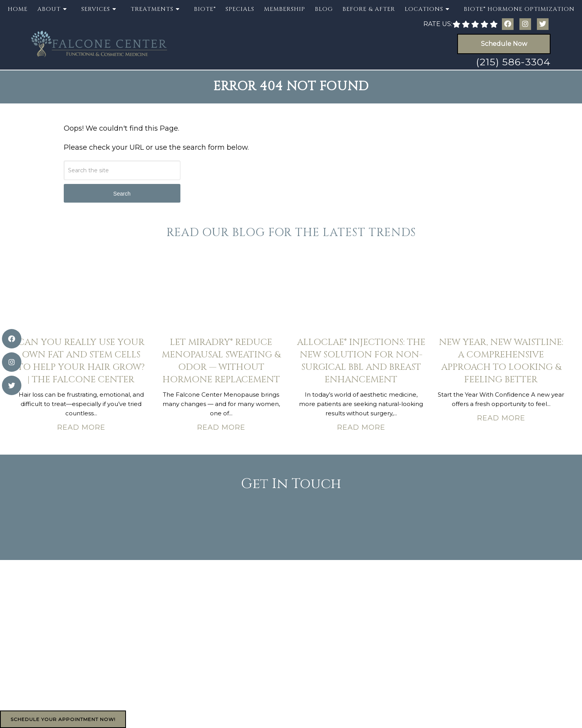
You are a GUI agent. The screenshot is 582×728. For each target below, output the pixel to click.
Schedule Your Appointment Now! (63, 719)
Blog (324, 9)
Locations (424, 9)
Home (18, 9)
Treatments (152, 9)
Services (96, 9)
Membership (285, 9)
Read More (81, 427)
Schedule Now (504, 44)
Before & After (369, 9)
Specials (240, 9)
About (49, 9)
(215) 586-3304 (513, 62)
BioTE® (205, 9)
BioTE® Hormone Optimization (519, 9)
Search (122, 194)
